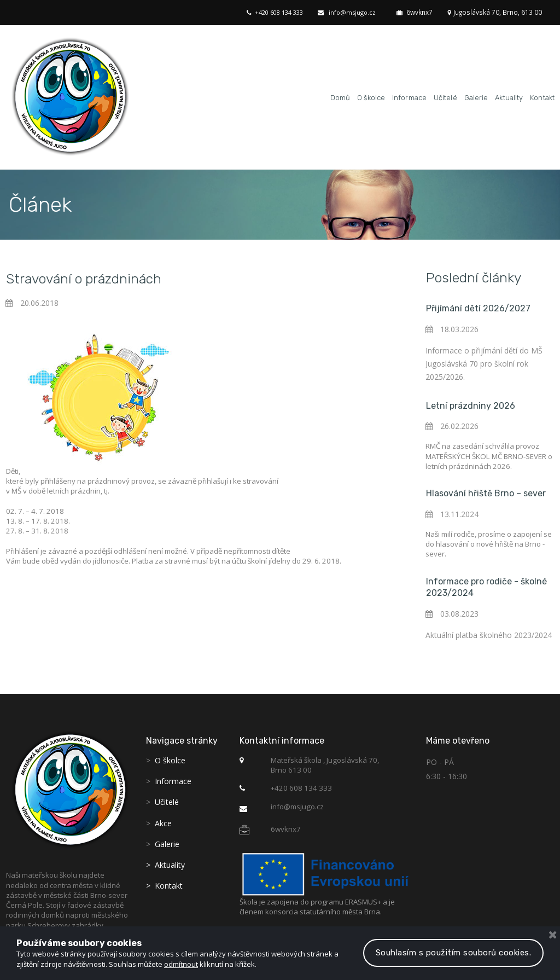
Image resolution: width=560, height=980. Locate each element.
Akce (163, 814)
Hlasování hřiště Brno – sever (486, 487)
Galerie (476, 95)
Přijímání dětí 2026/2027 (478, 306)
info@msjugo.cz (358, 12)
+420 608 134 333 (284, 12)
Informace (409, 95)
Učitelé (445, 95)
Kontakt (542, 95)
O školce (371, 95)
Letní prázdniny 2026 (471, 402)
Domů (340, 95)
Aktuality (509, 95)
